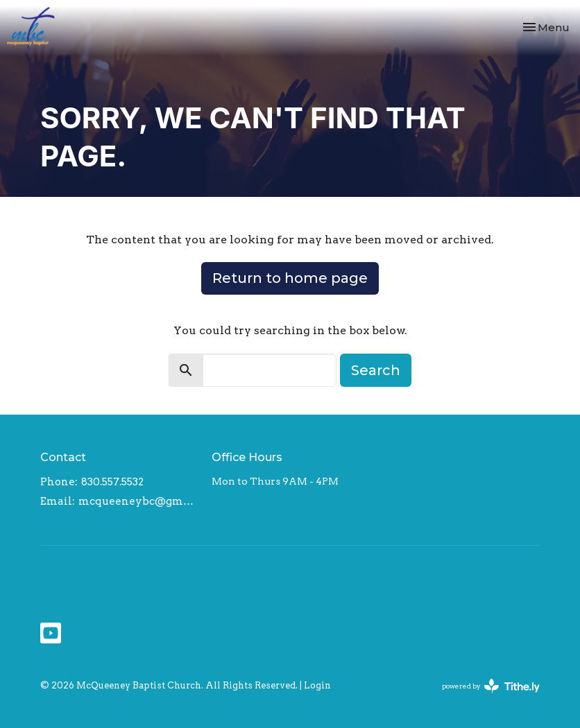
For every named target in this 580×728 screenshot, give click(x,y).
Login (317, 685)
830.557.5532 (112, 482)
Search (376, 370)
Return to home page (290, 278)
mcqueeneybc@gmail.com (138, 501)
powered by (491, 686)
